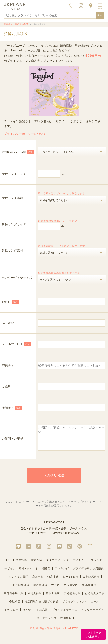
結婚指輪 (37, 564)
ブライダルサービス (65, 614)
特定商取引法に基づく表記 (41, 606)
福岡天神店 (35, 597)
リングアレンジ (46, 622)
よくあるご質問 (18, 581)
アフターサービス (93, 614)
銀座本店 (53, 581)
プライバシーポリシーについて (25, 134)
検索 (100, 15)
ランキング (62, 573)
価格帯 (46, 573)
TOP (9, 564)
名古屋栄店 (71, 589)
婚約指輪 (21, 564)
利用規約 (46, 510)
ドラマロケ (11, 614)
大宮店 (56, 589)
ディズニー (80, 564)
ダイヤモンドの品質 (35, 614)
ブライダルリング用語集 (88, 573)
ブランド (97, 564)
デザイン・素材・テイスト (21, 573)
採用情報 (66, 622)
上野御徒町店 (21, 589)
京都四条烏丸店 (14, 597)
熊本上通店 (53, 597)
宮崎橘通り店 (72, 597)
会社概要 (15, 606)
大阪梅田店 (89, 589)
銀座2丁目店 (71, 581)
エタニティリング (58, 564)
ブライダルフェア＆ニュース (81, 606)
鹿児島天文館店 (95, 597)
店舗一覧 (38, 581)
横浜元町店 (40, 589)
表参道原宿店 (91, 581)
